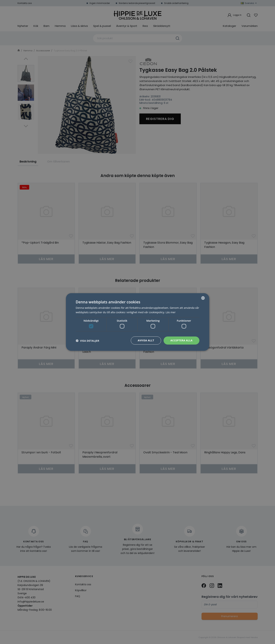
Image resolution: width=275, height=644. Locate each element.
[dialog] (137, 322)
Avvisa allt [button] (146, 340)
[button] (88, 341)
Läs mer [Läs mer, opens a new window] (171, 312)
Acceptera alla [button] (181, 340)
